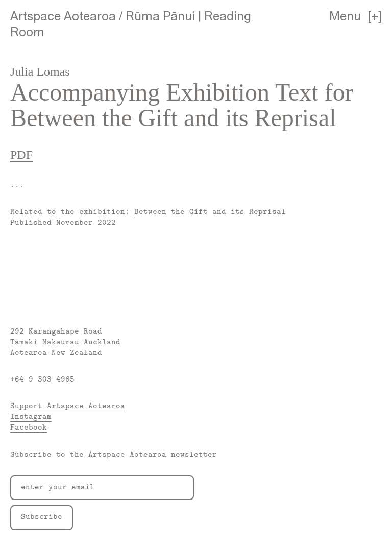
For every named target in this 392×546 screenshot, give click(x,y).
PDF (21, 155)
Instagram (31, 416)
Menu (345, 16)
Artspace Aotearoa (63, 16)
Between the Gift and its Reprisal (210, 211)
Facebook (29, 427)
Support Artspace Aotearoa (68, 405)
